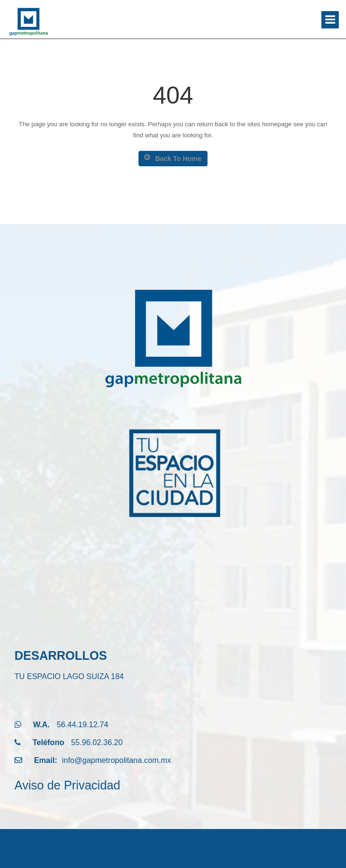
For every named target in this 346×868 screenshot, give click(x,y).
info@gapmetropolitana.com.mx (116, 760)
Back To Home (173, 158)
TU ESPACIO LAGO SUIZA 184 (69, 676)
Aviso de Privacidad (67, 785)
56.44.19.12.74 (83, 725)
